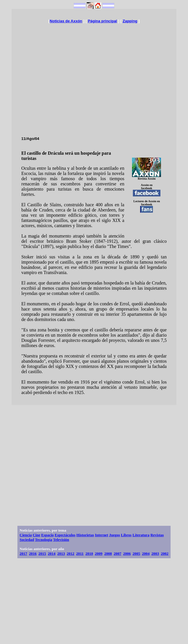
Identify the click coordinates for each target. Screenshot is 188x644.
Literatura (141, 535)
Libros (126, 535)
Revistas (157, 535)
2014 (52, 553)
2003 (155, 553)
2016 (33, 553)
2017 (23, 553)
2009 (99, 553)
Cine (37, 535)
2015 (42, 553)
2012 (70, 553)
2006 (127, 553)
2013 (61, 553)
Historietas (85, 535)
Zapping (130, 21)
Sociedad (27, 540)
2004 (146, 553)
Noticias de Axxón (66, 21)
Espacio (47, 535)
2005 (136, 553)
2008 (108, 553)
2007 (117, 553)
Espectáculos (65, 535)
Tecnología (43, 540)
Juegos (115, 535)
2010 (89, 553)
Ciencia (26, 535)
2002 (164, 553)
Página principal (102, 21)
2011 (80, 553)
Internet (102, 535)
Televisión (61, 540)
